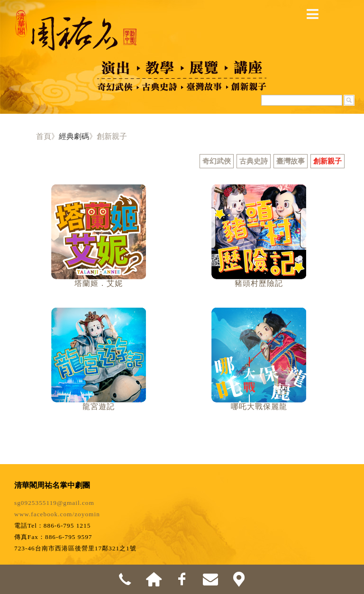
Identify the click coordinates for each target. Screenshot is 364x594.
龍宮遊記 (99, 407)
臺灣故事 (291, 161)
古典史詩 (254, 161)
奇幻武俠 (217, 161)
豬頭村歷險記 (259, 283)
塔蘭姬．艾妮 (99, 283)
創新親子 (328, 161)
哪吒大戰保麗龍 (259, 407)
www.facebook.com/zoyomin (57, 514)
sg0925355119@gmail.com (54, 503)
